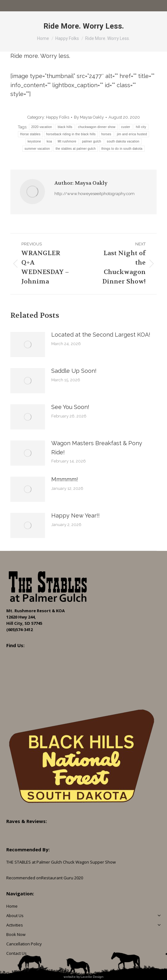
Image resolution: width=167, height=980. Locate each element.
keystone (34, 141)
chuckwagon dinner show (97, 127)
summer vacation (37, 149)
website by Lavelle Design (83, 977)
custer (126, 127)
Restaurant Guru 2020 (62, 878)
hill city (141, 127)
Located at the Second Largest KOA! (101, 335)
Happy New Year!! (75, 515)
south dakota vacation (123, 141)
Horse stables (30, 134)
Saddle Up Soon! (74, 371)
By (89, 117)
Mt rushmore (67, 141)
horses (106, 134)
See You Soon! (70, 407)
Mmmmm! (65, 479)
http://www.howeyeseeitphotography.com (95, 194)
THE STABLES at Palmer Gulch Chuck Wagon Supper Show (61, 862)
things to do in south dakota (122, 149)
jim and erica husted (132, 134)
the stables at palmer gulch (76, 149)
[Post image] (28, 344)
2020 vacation (42, 127)
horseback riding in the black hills (71, 134)
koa (49, 141)
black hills (65, 127)
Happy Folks (58, 117)
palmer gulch (92, 141)
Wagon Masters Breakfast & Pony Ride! (97, 448)
